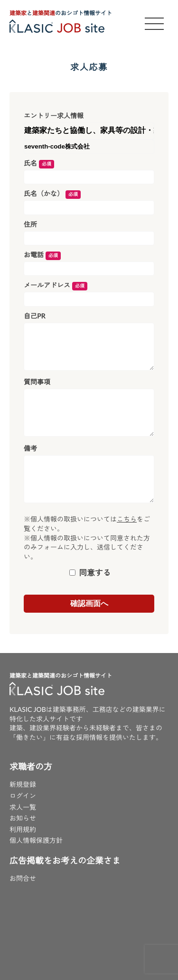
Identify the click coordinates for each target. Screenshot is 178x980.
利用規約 (23, 829)
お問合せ (23, 878)
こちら (127, 519)
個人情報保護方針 (36, 840)
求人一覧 (23, 807)
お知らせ (23, 818)
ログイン (23, 796)
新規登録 (23, 784)
